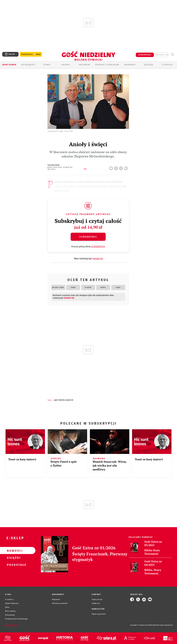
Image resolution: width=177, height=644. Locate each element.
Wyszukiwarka (172, 54)
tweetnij (122, 168)
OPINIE (47, 65)
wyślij (127, 168)
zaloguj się (162, 55)
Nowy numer (9, 65)
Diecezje (149, 65)
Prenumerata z (31, 54)
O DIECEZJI (167, 65)
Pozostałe (13, 565)
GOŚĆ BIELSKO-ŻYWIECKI (64, 400)
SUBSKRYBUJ (145, 55)
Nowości (13, 551)
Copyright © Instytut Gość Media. (142, 625)
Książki (13, 558)
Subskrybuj (88, 237)
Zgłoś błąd (11, 625)
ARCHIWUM (84, 65)
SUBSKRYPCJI (98, 246)
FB (117, 168)
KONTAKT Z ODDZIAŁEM (107, 65)
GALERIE (66, 65)
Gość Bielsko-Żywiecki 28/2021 (60, 168)
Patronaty (130, 65)
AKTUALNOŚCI (28, 65)
